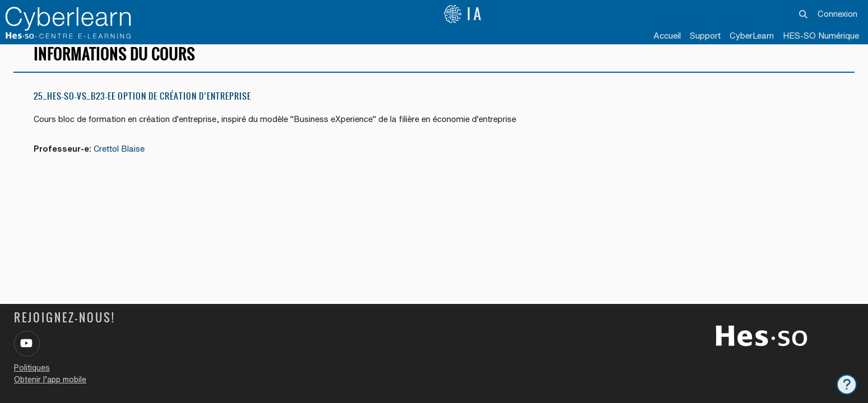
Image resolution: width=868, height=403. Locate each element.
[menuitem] (752, 36)
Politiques (32, 368)
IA (463, 14)
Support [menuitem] (705, 36)
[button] (804, 14)
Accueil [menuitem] (667, 36)
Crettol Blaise (121, 159)
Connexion (837, 14)
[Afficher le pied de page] (847, 385)
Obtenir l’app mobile (50, 379)
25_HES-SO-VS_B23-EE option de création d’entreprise (142, 106)
